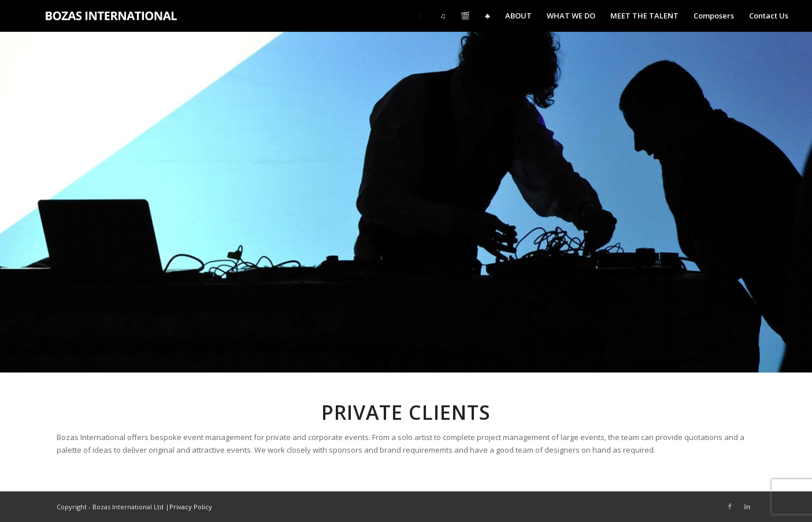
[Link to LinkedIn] (747, 506)
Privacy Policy (191, 507)
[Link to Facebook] (730, 506)
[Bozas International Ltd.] (117, 16)
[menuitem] (422, 16)
